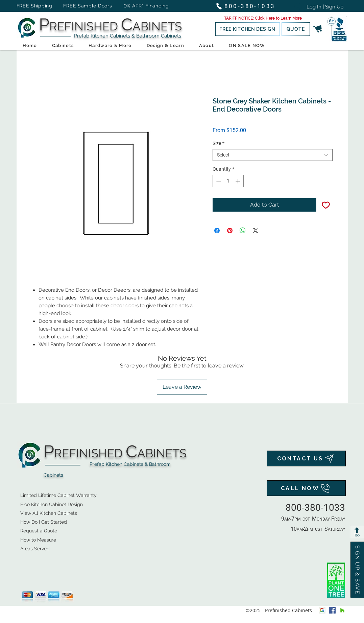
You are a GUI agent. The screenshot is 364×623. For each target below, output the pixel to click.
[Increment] (238, 181)
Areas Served (35, 549)
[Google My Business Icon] (322, 610)
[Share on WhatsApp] (243, 231)
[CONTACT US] (306, 458)
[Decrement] (218, 181)
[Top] (357, 532)
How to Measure (38, 540)
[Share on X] (256, 231)
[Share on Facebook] (217, 231)
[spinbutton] (228, 181)
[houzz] (342, 610)
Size (219, 143)
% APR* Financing (148, 6)
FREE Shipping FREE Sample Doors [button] (68, 6)
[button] (263, 18)
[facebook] (332, 610)
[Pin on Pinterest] (230, 231)
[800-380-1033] (249, 6)
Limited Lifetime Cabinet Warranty (58, 495)
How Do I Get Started (44, 522)
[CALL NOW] (306, 488)
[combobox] (273, 155)
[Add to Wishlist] (326, 205)
